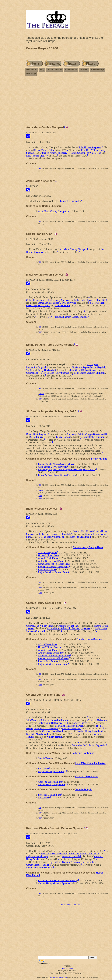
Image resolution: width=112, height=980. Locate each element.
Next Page (31, 74)
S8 (40, 168)
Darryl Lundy (67, 968)
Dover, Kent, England (37, 434)
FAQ (42, 69)
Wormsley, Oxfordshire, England (88, 745)
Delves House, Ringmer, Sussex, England (68, 317)
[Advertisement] (67, 99)
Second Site (63, 978)
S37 (40, 332)
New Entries (32, 69)
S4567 (41, 394)
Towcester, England (69, 201)
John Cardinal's (53, 978)
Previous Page (97, 69)
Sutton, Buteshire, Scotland (39, 868)
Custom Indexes (54, 69)
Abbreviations (71, 69)
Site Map (84, 69)
